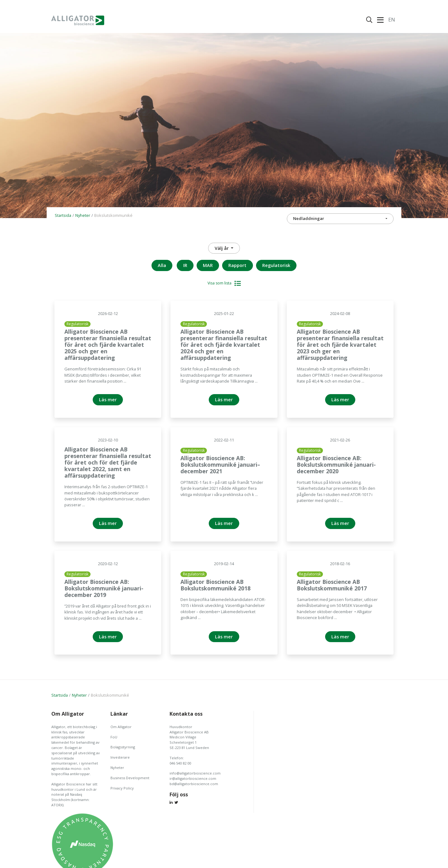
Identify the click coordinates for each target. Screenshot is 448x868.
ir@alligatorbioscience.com (193, 778)
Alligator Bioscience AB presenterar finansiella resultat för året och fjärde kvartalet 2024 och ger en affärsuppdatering (224, 345)
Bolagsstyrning (123, 747)
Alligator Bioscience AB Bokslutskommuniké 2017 (332, 585)
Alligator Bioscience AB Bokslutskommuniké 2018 (215, 585)
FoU (114, 737)
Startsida (63, 215)
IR (185, 265)
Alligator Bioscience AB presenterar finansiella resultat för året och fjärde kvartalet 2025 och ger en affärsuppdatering (108, 345)
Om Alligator (121, 727)
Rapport (237, 265)
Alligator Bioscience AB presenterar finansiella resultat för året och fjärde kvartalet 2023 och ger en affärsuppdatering (340, 345)
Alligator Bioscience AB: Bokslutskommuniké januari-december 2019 (104, 588)
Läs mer (108, 400)
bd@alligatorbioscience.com (194, 784)
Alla (162, 265)
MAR (208, 265)
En (392, 20)
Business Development (130, 778)
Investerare (120, 757)
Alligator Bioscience (78, 20)
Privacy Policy (122, 788)
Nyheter (83, 215)
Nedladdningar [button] (309, 218)
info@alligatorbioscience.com (195, 773)
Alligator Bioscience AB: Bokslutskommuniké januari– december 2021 (220, 465)
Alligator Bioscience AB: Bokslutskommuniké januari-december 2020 (336, 465)
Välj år (222, 248)
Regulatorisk (276, 265)
